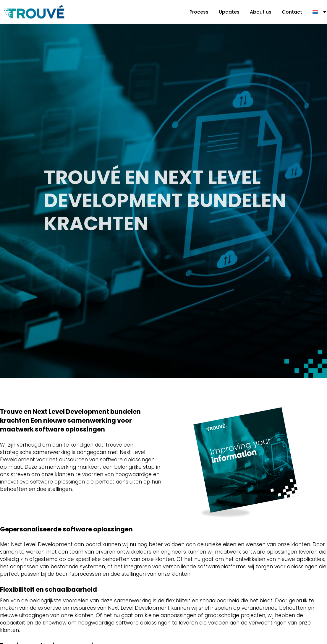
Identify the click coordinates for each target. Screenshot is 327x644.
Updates (229, 12)
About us (261, 12)
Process (199, 12)
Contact (292, 12)
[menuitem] (320, 12)
